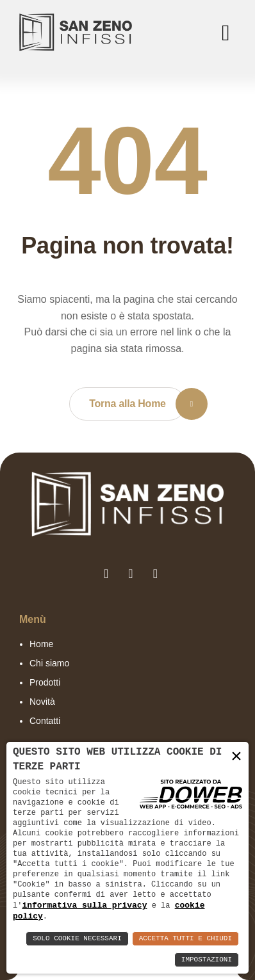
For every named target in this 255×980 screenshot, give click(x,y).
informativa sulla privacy (84, 905)
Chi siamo (49, 663)
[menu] (223, 33)
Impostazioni (207, 960)
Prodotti (45, 682)
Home (41, 644)
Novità (42, 702)
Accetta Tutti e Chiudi (185, 939)
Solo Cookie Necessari (77, 939)
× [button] (236, 757)
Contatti (45, 721)
